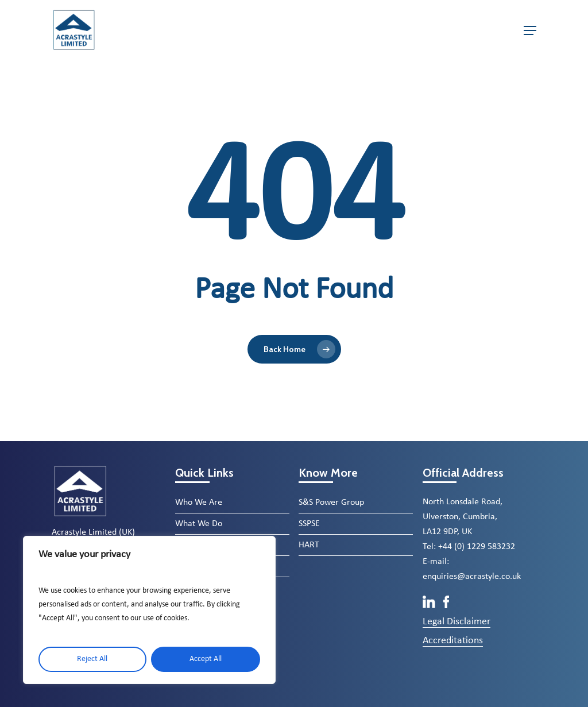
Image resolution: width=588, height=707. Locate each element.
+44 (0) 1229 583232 (477, 547)
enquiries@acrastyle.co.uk (472, 577)
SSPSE (309, 524)
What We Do (199, 524)
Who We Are (199, 503)
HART (309, 545)
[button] (530, 30)
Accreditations (453, 641)
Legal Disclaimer (457, 622)
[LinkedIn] (430, 606)
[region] (149, 610)
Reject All (92, 659)
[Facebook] (446, 606)
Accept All (206, 659)
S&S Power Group (331, 503)
